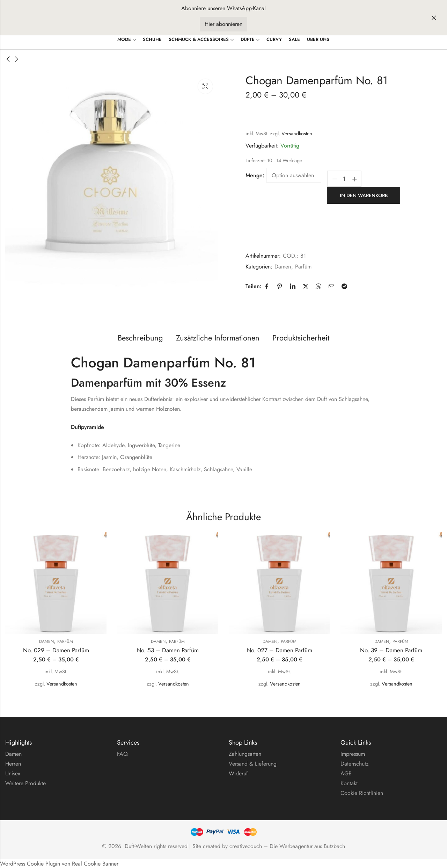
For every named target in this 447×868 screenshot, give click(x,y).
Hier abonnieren (223, 24)
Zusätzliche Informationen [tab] (218, 337)
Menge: (255, 175)
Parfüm (303, 266)
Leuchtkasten (205, 86)
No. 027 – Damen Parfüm (279, 650)
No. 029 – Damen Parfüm (56, 650)
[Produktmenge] (344, 179)
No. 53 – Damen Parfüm (168, 650)
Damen (283, 266)
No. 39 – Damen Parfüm (391, 650)
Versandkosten (297, 134)
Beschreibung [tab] (140, 337)
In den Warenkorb (364, 195)
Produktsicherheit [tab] (301, 337)
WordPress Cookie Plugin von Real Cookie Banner (59, 863)
